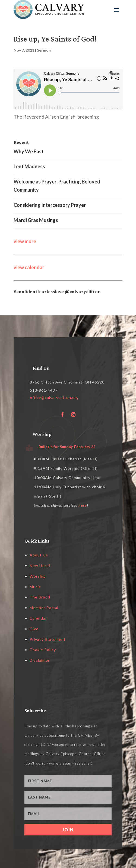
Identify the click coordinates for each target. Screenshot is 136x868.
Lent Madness (29, 166)
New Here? (40, 566)
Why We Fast (29, 151)
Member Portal (44, 608)
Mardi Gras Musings (36, 220)
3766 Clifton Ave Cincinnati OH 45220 (67, 382)
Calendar (38, 618)
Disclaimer (40, 660)
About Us (39, 555)
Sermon (44, 50)
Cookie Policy (43, 650)
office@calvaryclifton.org (54, 397)
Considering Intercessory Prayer (50, 205)
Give (34, 629)
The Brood (40, 597)
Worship (38, 576)
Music (35, 587)
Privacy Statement (48, 639)
